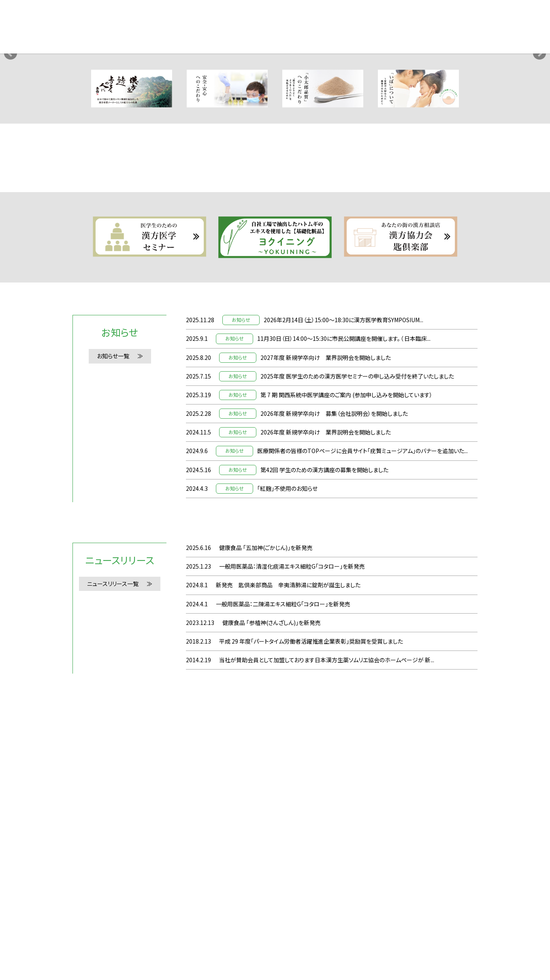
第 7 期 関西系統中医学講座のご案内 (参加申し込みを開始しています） (346, 661)
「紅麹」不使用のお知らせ (287, 754)
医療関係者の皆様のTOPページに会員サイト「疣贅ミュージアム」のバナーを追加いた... (362, 717)
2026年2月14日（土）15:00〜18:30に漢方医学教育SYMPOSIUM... (343, 586)
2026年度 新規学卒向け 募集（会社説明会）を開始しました (334, 679)
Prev (11, 154)
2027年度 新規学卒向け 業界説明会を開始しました (326, 623)
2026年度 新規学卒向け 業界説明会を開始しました (326, 698)
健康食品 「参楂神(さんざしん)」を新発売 (272, 888)
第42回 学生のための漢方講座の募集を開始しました (324, 735)
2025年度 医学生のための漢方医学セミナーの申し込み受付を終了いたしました (357, 642)
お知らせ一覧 (113, 622)
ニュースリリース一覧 (113, 849)
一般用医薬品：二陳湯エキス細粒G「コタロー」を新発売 (283, 869)
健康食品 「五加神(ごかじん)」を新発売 (266, 813)
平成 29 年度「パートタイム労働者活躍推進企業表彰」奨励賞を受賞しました (311, 907)
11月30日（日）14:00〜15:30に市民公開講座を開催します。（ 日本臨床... (344, 604)
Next (539, 154)
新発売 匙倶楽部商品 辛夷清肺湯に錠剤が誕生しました (288, 851)
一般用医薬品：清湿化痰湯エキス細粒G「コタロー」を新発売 (292, 832)
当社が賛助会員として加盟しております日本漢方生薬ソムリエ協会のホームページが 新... (327, 926)
